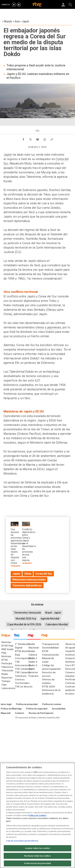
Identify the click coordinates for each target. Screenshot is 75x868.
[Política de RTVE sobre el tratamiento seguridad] (37, 709)
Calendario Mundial (57, 624)
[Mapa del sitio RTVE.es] (6, 713)
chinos (40, 327)
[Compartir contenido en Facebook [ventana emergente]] (23, 139)
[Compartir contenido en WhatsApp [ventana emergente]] (45, 139)
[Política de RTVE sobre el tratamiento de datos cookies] (52, 704)
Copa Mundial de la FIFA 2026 (24, 624)
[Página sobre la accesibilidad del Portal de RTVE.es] (59, 709)
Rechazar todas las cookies (37, 856)
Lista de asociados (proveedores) (22, 841)
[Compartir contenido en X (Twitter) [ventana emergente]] (30, 139)
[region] (37, 815)
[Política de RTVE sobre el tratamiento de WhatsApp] (11, 709)
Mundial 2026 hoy (26, 618)
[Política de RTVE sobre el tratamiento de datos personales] (27, 704)
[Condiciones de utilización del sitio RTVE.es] (6, 704)
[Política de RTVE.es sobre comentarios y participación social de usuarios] (41, 713)
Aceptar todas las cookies (37, 848)
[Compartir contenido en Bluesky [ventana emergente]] (38, 139)
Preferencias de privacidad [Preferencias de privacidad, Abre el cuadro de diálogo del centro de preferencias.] (37, 863)
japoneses (54, 327)
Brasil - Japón (53, 613)
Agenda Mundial (50, 618)
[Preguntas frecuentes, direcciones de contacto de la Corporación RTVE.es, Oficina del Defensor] (20, 713)
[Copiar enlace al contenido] (52, 139)
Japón (8, 155)
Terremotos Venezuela (27, 613)
